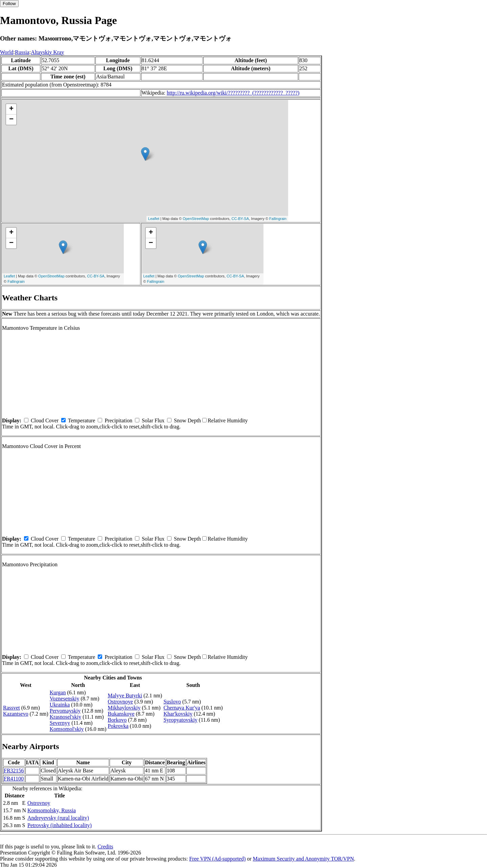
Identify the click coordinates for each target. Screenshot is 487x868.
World (7, 52)
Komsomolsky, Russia (52, 810)
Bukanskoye (121, 714)
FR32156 (14, 771)
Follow (9, 4)
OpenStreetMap (196, 219)
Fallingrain (278, 219)
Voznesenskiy (65, 699)
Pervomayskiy (65, 711)
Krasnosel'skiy (66, 717)
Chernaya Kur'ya (182, 708)
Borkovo (117, 720)
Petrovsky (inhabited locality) (60, 825)
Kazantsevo (16, 714)
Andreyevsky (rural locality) (58, 818)
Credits (105, 847)
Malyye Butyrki (125, 696)
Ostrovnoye (121, 702)
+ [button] (11, 109)
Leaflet (154, 219)
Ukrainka (60, 705)
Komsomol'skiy (67, 729)
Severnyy (60, 723)
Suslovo (172, 702)
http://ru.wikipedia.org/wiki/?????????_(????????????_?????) (233, 93)
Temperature (82, 420)
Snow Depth (187, 420)
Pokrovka (118, 726)
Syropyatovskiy (180, 720)
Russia (22, 52)
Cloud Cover (45, 420)
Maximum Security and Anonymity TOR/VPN (304, 859)
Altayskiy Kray (47, 52)
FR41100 (14, 779)
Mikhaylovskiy (124, 708)
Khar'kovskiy (178, 714)
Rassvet (11, 708)
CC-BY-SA (240, 219)
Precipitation (118, 420)
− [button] (11, 120)
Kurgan (58, 692)
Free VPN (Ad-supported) (217, 859)
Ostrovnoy (39, 803)
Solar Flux (153, 420)
